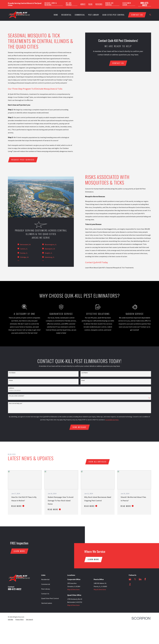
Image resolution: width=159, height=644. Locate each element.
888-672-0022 (145, 4)
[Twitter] (135, 579)
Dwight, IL (46, 253)
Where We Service (109, 4)
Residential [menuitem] (66, 15)
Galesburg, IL (47, 257)
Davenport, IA (47, 249)
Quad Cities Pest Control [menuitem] (113, 15)
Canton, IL (21, 249)
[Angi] (135, 584)
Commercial (46, 584)
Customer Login (127, 4)
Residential (45, 579)
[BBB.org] (130, 584)
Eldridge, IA (22, 257)
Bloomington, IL (48, 245)
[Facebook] (145, 579)
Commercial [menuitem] (80, 15)
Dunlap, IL (21, 253)
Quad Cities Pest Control (50, 598)
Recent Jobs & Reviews (51, 4)
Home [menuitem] (56, 15)
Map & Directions (73, 589)
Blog (91, 4)
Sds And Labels (47, 603)
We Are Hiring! (69, 4)
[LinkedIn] (140, 579)
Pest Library (46, 589)
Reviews (99, 4)
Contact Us (45, 594)
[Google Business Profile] (130, 579)
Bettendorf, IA (23, 245)
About (83, 4)
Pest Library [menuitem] (94, 15)
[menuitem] (10, 620)
